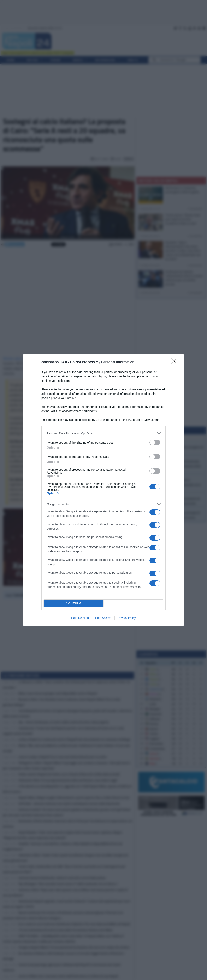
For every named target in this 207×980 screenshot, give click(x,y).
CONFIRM (74, 603)
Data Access (103, 618)
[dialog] (103, 490)
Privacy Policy (127, 618)
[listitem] (103, 433)
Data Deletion (80, 618)
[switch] (155, 442)
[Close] (175, 362)
